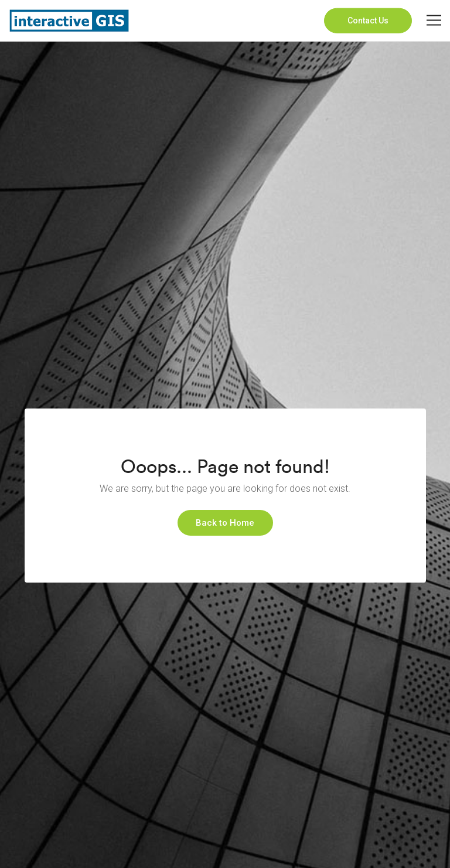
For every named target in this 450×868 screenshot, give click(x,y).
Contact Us (368, 21)
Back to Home (225, 523)
